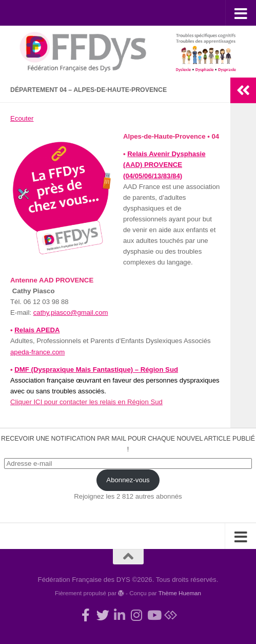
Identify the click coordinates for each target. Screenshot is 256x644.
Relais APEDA (37, 330)
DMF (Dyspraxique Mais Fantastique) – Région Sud (96, 370)
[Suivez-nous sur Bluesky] (171, 615)
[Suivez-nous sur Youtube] (154, 615)
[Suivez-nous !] (103, 615)
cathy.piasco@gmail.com (71, 312)
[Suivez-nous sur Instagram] (137, 615)
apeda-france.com (37, 352)
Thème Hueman (180, 593)
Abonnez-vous (128, 480)
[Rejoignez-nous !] (86, 615)
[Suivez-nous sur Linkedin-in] (120, 615)
